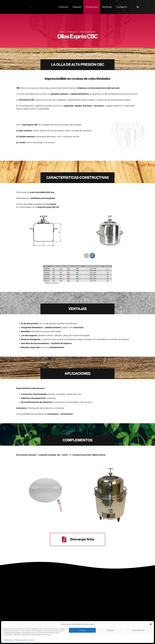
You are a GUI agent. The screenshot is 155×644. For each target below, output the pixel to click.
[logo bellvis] (32, 7)
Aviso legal (31, 640)
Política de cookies (9, 640)
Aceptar (82, 630)
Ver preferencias (138, 630)
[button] (151, 624)
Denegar (110, 630)
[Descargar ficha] (65, 539)
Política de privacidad (21, 640)
